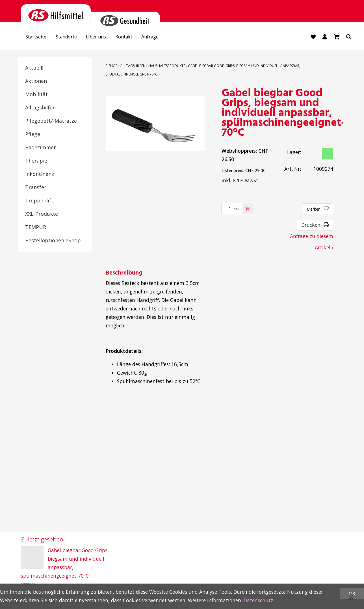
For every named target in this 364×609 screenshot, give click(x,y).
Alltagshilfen (40, 108)
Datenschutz (258, 600)
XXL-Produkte (42, 214)
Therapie (36, 161)
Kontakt (133, 37)
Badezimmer (41, 148)
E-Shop (112, 66)
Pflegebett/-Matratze (51, 121)
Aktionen (36, 81)
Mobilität (36, 94)
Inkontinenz (40, 174)
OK (352, 593)
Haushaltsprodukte (167, 66)
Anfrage (161, 37)
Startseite (37, 37)
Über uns (103, 37)
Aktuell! (34, 68)
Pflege (33, 134)
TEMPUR (36, 227)
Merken (318, 210)
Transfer (36, 187)
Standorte (71, 37)
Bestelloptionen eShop (53, 241)
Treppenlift (39, 201)
